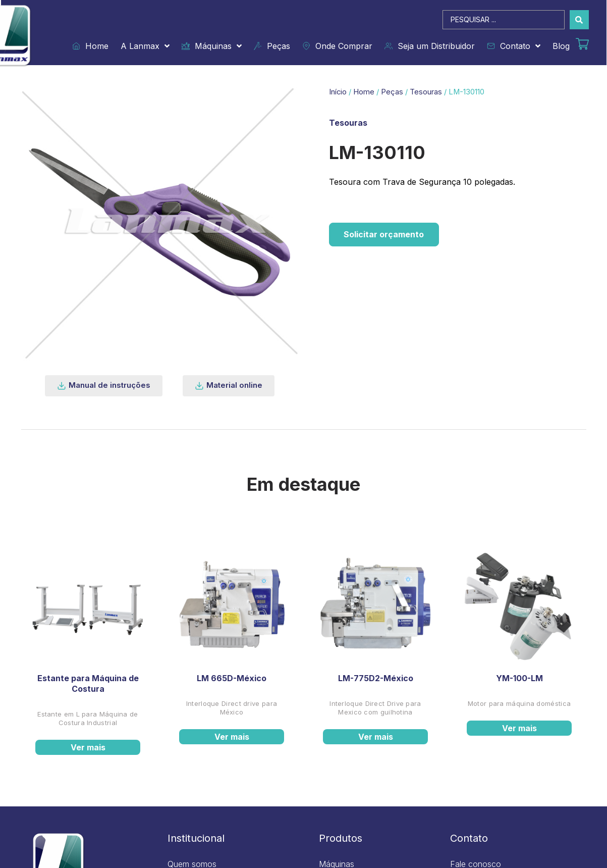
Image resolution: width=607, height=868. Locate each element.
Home (90, 46)
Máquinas (212, 46)
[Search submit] (579, 20)
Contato (514, 46)
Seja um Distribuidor (430, 46)
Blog (561, 46)
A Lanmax (145, 46)
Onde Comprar (337, 46)
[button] (104, 386)
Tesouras (426, 92)
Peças (272, 46)
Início (338, 92)
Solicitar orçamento (385, 235)
